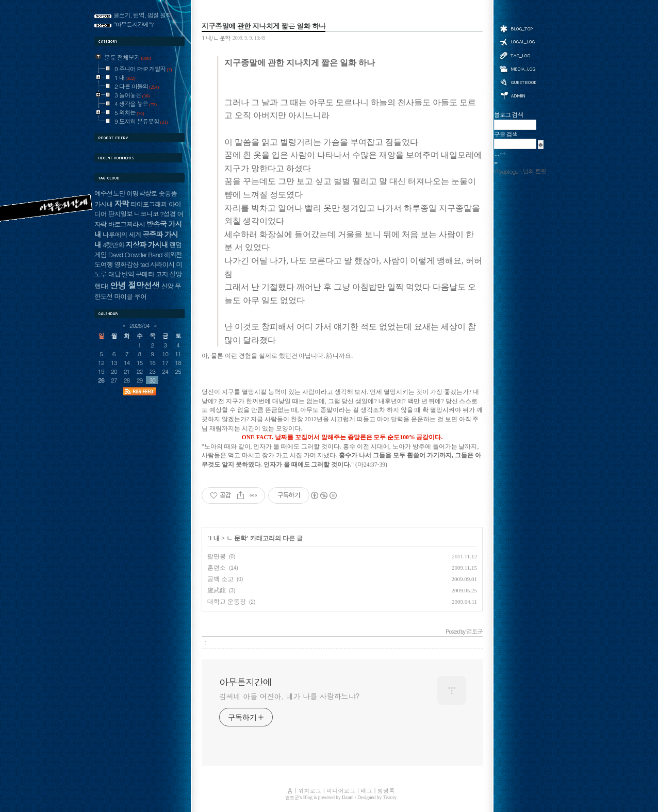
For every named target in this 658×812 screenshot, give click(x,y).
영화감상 (126, 264)
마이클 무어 (130, 296)
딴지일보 (120, 214)
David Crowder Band (135, 254)
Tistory (390, 798)
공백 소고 (220, 579)
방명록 (518, 81)
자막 (121, 203)
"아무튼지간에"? (134, 24)
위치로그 (518, 41)
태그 (518, 55)
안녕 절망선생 (135, 285)
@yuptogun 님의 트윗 (520, 171)
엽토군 (292, 798)
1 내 (214, 538)
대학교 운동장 (227, 602)
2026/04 (139, 325)
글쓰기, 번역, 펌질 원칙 (142, 15)
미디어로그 (518, 69)
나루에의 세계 (122, 234)
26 (101, 380)
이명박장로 (142, 193)
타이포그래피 (149, 204)
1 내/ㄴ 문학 (216, 38)
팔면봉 (217, 556)
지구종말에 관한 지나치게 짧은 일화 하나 (264, 26)
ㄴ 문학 (236, 538)
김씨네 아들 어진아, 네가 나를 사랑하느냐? (289, 696)
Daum (348, 798)
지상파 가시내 (147, 244)
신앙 (167, 286)
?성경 (168, 214)
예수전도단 (110, 193)
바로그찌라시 (127, 224)
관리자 (518, 95)
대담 (114, 274)
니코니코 (146, 214)
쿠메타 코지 (152, 274)
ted (144, 264)
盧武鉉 (217, 590)
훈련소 (217, 568)
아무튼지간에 (245, 682)
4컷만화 (113, 245)
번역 (128, 274)
